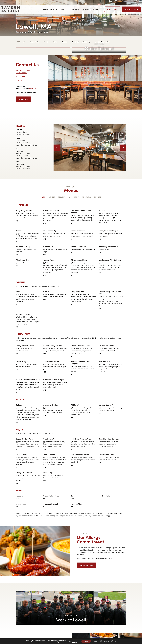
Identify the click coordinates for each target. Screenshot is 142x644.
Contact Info (34, 42)
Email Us (19, 80)
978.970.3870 (20, 77)
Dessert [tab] (62, 197)
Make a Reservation (131, 9)
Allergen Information (102, 42)
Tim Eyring (33, 89)
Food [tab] (43, 197)
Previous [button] (57, 148)
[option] (90, 148)
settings (74, 642)
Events (64, 9)
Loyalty (86, 9)
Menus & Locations (50, 9)
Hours (46, 42)
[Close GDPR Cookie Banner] (114, 641)
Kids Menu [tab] (86, 197)
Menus (55, 42)
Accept (86, 641)
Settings (106, 641)
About (96, 9)
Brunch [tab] (98, 197)
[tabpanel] (71, 360)
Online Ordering (112, 9)
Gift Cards (75, 9)
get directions (23, 99)
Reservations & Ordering (81, 42)
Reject (96, 641)
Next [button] (123, 148)
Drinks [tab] (52, 197)
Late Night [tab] (74, 197)
